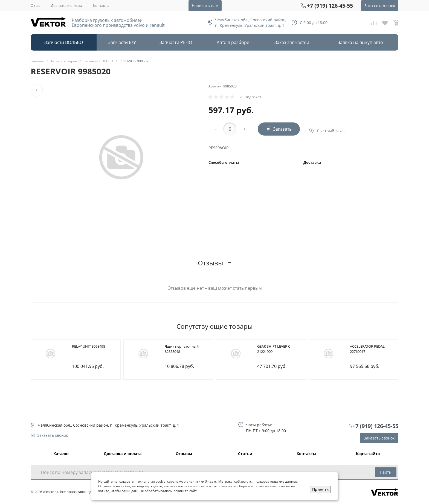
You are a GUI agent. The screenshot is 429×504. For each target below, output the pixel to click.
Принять (320, 489)
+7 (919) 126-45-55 (330, 6)
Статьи (245, 454)
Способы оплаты (224, 163)
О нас (35, 5)
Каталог (61, 454)
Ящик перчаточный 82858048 (182, 349)
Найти (386, 472)
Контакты (101, 5)
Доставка (312, 163)
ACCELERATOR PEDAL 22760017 (367, 349)
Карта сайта (368, 454)
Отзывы (184, 454)
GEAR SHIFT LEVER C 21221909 (274, 349)
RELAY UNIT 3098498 (89, 346)
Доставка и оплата (66, 5)
